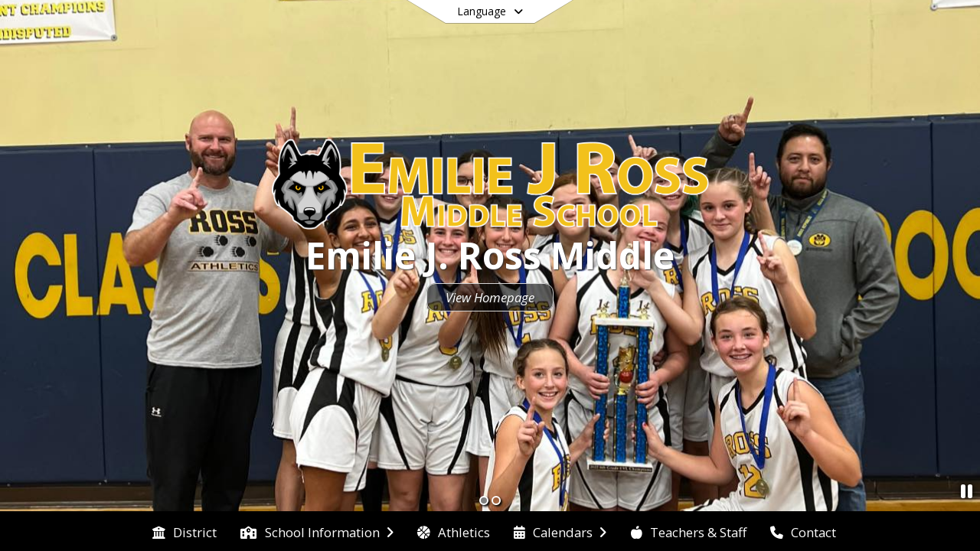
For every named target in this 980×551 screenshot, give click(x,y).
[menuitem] (185, 531)
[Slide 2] (496, 500)
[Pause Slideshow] (967, 491)
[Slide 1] (484, 500)
